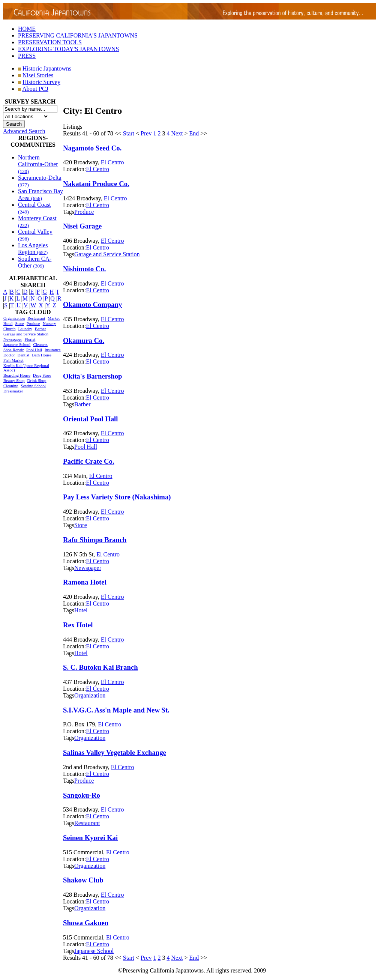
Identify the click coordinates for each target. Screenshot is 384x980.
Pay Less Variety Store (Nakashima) (117, 497)
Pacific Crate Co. (89, 461)
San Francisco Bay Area (40, 195)
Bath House (42, 355)
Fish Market (13, 360)
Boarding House (17, 375)
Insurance (53, 350)
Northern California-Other (38, 164)
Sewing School (33, 386)
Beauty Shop (14, 380)
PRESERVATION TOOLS (50, 42)
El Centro (112, 162)
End (194, 133)
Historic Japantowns (47, 68)
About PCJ (35, 89)
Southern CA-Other (35, 262)
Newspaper (13, 339)
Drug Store (42, 375)
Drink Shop (37, 380)
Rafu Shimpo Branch (95, 540)
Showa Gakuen (86, 923)
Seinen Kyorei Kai (90, 838)
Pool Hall (34, 350)
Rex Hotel (78, 625)
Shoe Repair (13, 350)
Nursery (49, 323)
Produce (33, 323)
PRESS (27, 56)
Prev (146, 133)
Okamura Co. (84, 340)
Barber (40, 329)
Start (129, 133)
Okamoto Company (92, 304)
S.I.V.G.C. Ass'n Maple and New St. (116, 710)
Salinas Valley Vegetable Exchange (115, 752)
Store (19, 323)
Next (177, 133)
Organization (14, 318)
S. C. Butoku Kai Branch (100, 667)
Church (9, 329)
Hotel (8, 323)
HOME (27, 29)
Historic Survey (41, 82)
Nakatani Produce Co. (96, 184)
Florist (30, 339)
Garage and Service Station (26, 334)
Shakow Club (83, 880)
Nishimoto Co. (84, 269)
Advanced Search (24, 131)
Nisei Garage (82, 226)
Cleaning (11, 386)
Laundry (25, 329)
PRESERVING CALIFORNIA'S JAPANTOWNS (78, 35)
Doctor (9, 355)
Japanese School (17, 344)
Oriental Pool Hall (91, 419)
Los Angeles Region (33, 249)
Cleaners (40, 344)
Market (54, 318)
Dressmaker (13, 391)
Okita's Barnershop (92, 376)
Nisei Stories (38, 75)
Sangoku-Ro (82, 795)
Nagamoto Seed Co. (92, 148)
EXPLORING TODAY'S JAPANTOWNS (68, 49)
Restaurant (36, 318)
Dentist (24, 355)
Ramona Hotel (85, 582)
